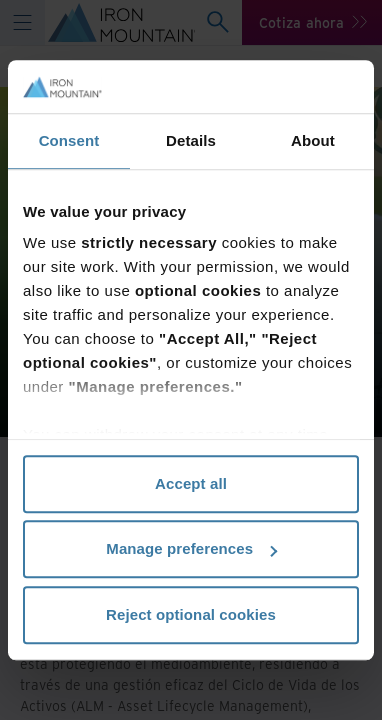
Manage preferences (191, 548)
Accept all (191, 483)
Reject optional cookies (191, 614)
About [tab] (313, 140)
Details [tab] (191, 140)
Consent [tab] (69, 140)
